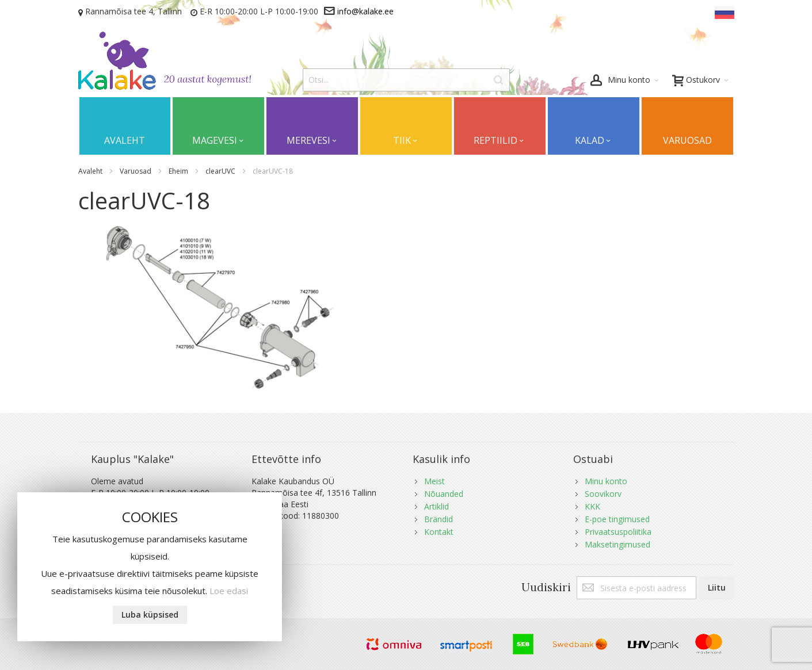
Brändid (439, 519)
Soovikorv (603, 494)
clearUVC (221, 171)
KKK (592, 506)
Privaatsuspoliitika (618, 532)
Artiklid (437, 506)
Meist (434, 481)
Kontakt (439, 532)
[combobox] (406, 80)
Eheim (179, 171)
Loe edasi (229, 591)
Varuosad (136, 171)
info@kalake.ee (365, 11)
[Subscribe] (717, 588)
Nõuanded (444, 494)
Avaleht (91, 171)
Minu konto (606, 481)
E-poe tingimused (617, 519)
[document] (150, 567)
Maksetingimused (617, 544)
